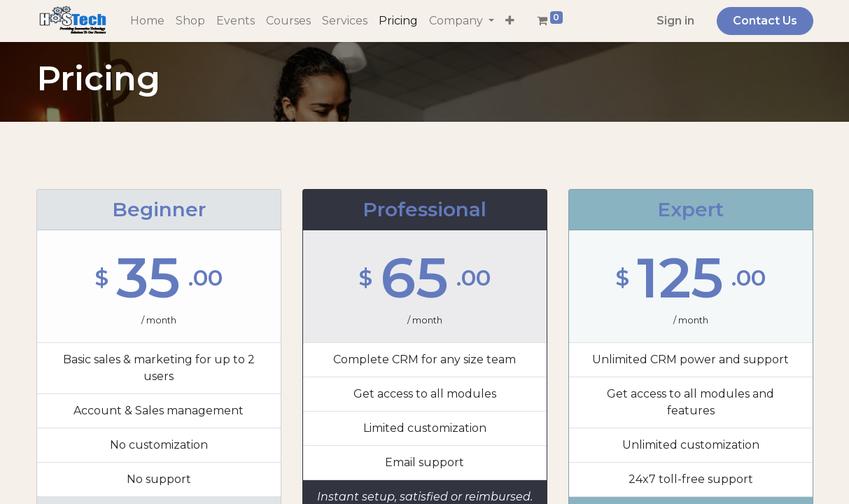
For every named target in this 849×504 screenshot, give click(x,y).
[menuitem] (147, 21)
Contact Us (765, 21)
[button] (510, 21)
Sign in (675, 21)
